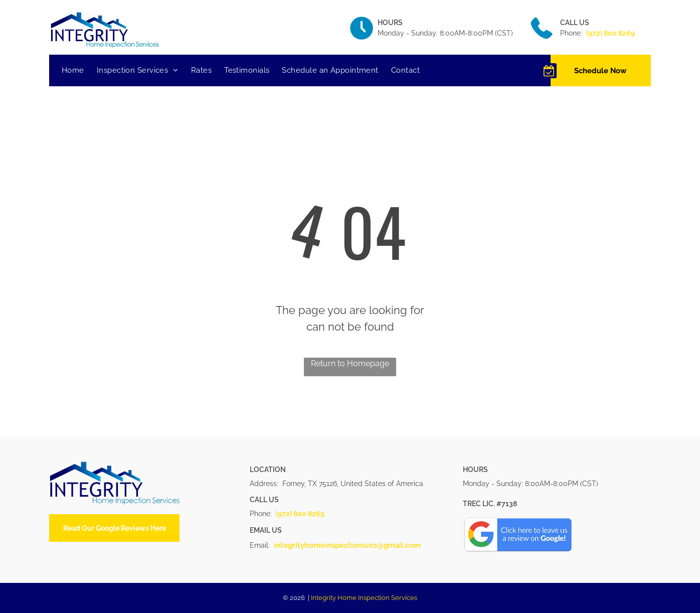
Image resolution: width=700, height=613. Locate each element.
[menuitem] (79, 70)
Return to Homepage (350, 363)
